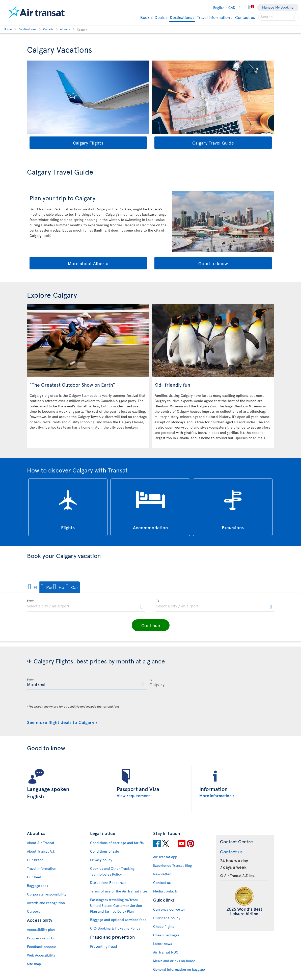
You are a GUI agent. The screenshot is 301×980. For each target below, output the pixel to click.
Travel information (213, 17)
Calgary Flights (88, 143)
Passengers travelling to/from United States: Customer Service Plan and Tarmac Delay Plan (116, 905)
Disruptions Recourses (108, 883)
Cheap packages (166, 935)
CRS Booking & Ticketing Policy (115, 928)
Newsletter (162, 874)
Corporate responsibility (47, 894)
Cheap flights (164, 926)
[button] (44, 587)
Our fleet (34, 877)
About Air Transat (41, 843)
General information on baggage (179, 969)
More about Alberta (88, 263)
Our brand (35, 860)
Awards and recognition (46, 903)
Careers (33, 911)
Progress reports (40, 938)
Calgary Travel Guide (213, 143)
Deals (160, 17)
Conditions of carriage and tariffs (117, 843)
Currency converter (169, 909)
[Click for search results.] (294, 17)
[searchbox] (278, 17)
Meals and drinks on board (174, 961)
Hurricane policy (167, 918)
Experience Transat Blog (172, 865)
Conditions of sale (105, 851)
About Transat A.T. (41, 851)
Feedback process (42, 947)
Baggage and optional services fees (118, 920)
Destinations (181, 18)
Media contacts (165, 891)
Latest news (162, 944)
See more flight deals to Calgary (61, 722)
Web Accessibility (41, 955)
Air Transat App (165, 857)
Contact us (245, 17)
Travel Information (42, 868)
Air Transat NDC (166, 952)
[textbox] (86, 605)
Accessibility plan (41, 929)
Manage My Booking (278, 7)
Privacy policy (101, 860)
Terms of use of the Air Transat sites (119, 891)
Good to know (213, 263)
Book (145, 17)
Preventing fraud (103, 946)
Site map (34, 964)
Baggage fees (37, 886)
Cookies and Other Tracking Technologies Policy (112, 871)
